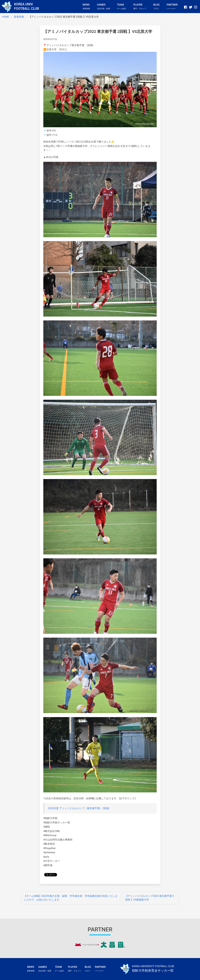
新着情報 (19, 17)
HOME (5, 17)
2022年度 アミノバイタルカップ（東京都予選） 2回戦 (79, 808)
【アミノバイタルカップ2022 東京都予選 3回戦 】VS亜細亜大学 (149, 898)
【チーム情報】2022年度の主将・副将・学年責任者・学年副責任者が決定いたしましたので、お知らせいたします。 (71, 898)
